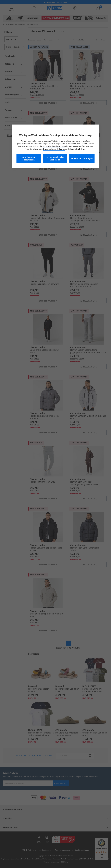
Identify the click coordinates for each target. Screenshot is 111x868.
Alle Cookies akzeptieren (29, 159)
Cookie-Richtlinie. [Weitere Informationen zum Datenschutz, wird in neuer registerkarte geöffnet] (78, 149)
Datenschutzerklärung (54, 149)
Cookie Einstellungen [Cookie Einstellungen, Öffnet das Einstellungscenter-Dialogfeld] (82, 159)
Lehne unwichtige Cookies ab (55, 159)
